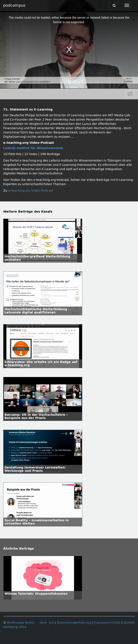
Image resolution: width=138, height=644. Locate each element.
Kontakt (129, 623)
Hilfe (117, 623)
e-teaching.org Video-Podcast (31, 191)
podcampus (14, 5)
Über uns (47, 623)
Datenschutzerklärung (74, 623)
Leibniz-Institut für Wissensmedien (33, 148)
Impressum (102, 623)
